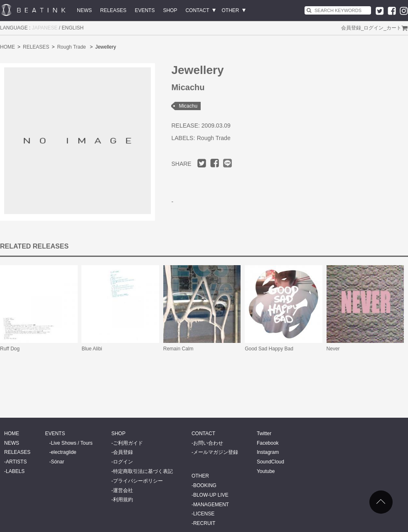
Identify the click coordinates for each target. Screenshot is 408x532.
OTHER (231, 10)
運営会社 (123, 490)
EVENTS (145, 10)
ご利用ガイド (128, 443)
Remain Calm (178, 349)
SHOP (170, 10)
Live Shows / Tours (72, 443)
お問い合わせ (208, 443)
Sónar (57, 462)
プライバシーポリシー (138, 481)
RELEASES (113, 10)
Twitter (264, 433)
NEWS (84, 10)
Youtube (266, 471)
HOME (7, 47)
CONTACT (197, 10)
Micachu (188, 106)
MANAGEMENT (211, 505)
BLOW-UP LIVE (211, 495)
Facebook (268, 443)
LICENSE (204, 514)
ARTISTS (16, 462)
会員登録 (351, 28)
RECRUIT (204, 523)
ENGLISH (73, 28)
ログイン (374, 28)
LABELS (15, 471)
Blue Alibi (92, 349)
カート (394, 28)
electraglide (63, 452)
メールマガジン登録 (216, 452)
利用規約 (123, 500)
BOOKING (205, 485)
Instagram (268, 452)
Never (333, 349)
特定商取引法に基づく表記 (143, 471)
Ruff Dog (10, 349)
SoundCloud (270, 462)
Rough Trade (71, 47)
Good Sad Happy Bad (269, 349)
